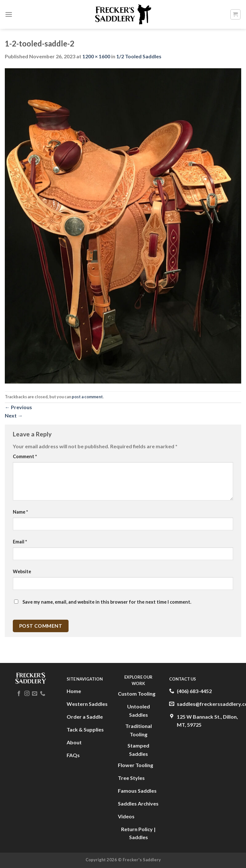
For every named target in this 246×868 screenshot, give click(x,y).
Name (20, 512)
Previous (18, 407)
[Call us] (43, 694)
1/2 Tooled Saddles (139, 56)
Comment (25, 456)
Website (22, 571)
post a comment (87, 397)
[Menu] (9, 14)
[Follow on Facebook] (19, 694)
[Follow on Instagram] (27, 694)
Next (14, 415)
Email (20, 542)
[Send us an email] (35, 694)
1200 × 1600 (96, 56)
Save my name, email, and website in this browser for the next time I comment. (107, 602)
